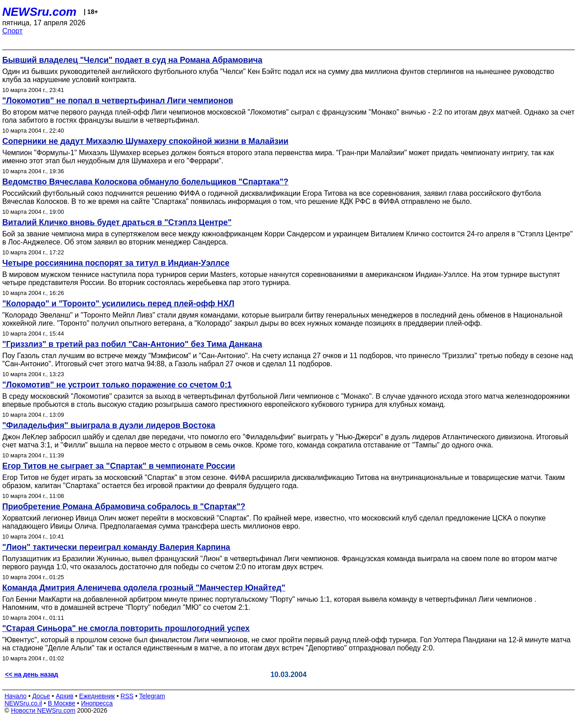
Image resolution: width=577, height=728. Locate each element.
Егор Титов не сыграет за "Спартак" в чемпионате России (119, 466)
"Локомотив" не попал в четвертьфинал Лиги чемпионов (118, 101)
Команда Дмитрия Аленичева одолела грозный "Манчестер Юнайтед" (144, 588)
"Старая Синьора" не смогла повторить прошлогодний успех (126, 628)
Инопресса (97, 703)
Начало (16, 696)
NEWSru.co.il (23, 703)
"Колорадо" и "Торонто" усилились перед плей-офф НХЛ (118, 304)
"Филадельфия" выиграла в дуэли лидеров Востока (109, 425)
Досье (41, 696)
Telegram (152, 696)
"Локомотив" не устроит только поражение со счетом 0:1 (117, 385)
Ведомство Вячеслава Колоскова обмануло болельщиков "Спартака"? (145, 182)
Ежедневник (97, 696)
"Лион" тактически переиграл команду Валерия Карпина (116, 547)
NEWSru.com (39, 12)
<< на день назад (32, 674)
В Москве (62, 703)
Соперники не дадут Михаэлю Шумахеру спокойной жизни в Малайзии (145, 141)
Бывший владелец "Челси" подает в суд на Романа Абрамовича (132, 60)
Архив (65, 696)
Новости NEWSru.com (43, 710)
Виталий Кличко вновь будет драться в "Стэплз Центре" (117, 222)
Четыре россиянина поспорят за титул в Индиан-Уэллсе (116, 263)
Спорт (12, 31)
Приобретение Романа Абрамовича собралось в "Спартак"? (124, 507)
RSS (127, 696)
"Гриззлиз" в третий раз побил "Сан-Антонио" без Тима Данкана (132, 344)
